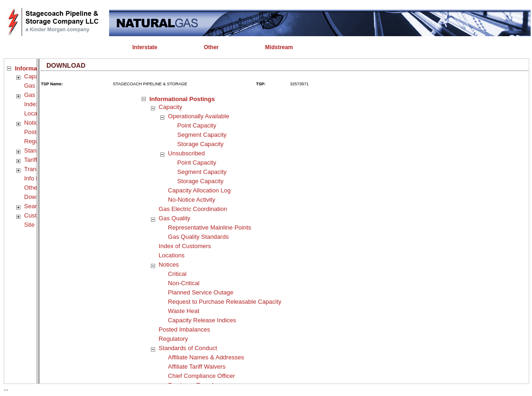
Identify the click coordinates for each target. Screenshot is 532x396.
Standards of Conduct (188, 348)
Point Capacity (197, 125)
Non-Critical (184, 283)
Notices (34, 123)
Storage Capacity (201, 144)
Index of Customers (185, 246)
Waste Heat (184, 311)
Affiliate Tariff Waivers (197, 367)
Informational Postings (182, 99)
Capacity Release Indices (202, 320)
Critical (177, 274)
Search (34, 206)
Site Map (36, 225)
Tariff (31, 160)
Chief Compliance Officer (201, 376)
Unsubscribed (187, 153)
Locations (172, 255)
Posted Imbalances (185, 329)
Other (32, 188)
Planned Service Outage (201, 292)
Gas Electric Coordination (193, 209)
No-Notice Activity (192, 200)
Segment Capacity (202, 135)
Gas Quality (175, 218)
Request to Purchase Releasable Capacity (225, 302)
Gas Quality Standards (198, 237)
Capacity (36, 76)
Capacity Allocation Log (199, 190)
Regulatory (173, 339)
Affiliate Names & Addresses (206, 357)
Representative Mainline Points (210, 227)
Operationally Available (199, 116)
